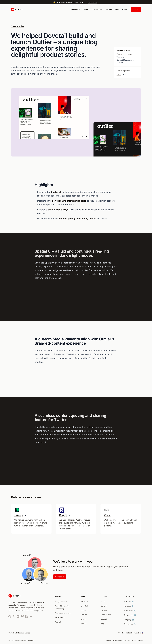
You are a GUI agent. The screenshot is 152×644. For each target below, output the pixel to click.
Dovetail (84, 606)
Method (109, 9)
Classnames (130, 615)
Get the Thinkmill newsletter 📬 (131, 633)
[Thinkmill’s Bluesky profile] (22, 617)
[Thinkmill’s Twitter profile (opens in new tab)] (14, 617)
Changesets (130, 624)
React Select (130, 611)
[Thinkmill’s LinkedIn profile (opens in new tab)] (18, 617)
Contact (136, 9)
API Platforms (60, 617)
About (125, 9)
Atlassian (85, 601)
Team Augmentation (124, 54)
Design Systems (61, 601)
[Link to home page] (17, 9)
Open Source (97, 9)
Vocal (83, 619)
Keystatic (129, 606)
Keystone (129, 601)
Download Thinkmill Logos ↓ (20, 633)
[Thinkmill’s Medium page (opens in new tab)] (31, 617)
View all (58, 622)
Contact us (60, 577)
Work (86, 9)
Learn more (92, 2)
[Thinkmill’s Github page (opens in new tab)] (10, 617)
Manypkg (129, 620)
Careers (104, 610)
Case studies (18, 26)
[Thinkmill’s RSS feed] (27, 617)
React (119, 74)
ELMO (83, 610)
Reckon (84, 615)
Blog (117, 9)
